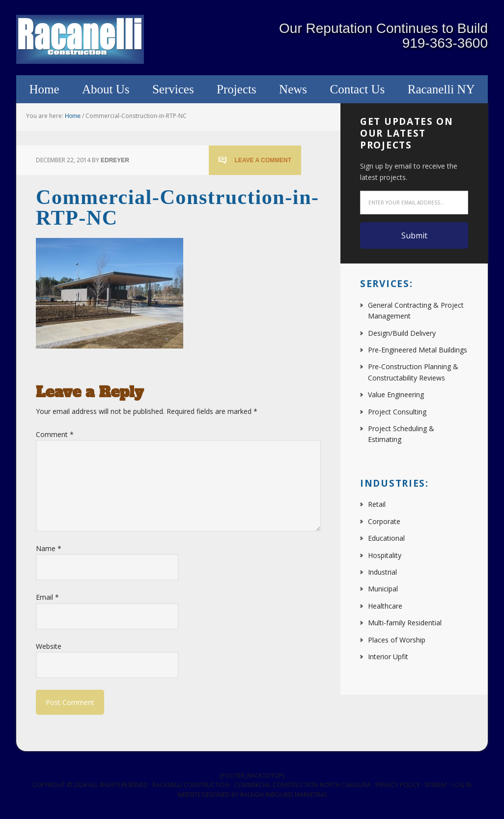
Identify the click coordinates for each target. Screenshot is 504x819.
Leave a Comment (263, 160)
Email (47, 597)
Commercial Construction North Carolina (302, 785)
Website (49, 646)
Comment (55, 434)
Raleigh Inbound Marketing (284, 795)
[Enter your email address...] (414, 203)
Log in (462, 785)
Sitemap (436, 785)
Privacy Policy (398, 785)
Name (49, 548)
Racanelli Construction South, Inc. (80, 39)
